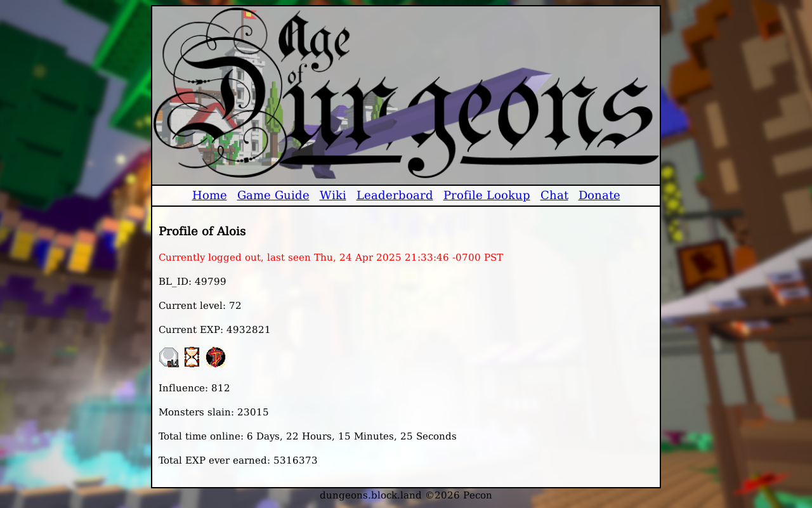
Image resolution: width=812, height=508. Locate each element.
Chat (554, 195)
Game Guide (273, 195)
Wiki (333, 195)
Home (210, 195)
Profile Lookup (487, 195)
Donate (599, 195)
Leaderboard (395, 195)
